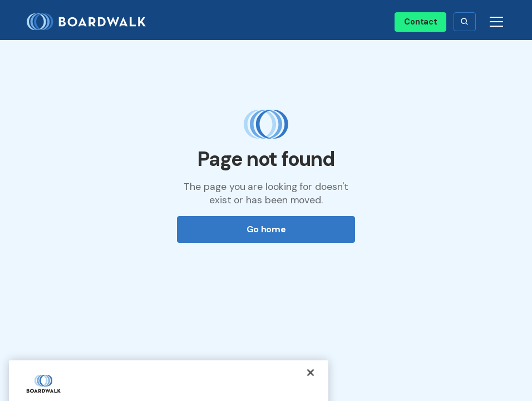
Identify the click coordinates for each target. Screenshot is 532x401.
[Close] (311, 380)
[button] (465, 22)
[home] (91, 22)
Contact (420, 22)
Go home (266, 229)
